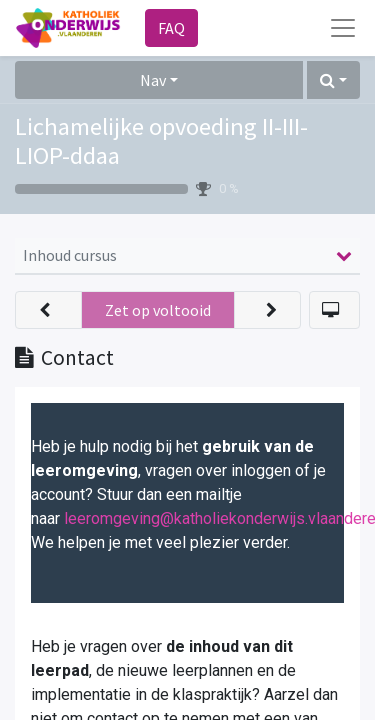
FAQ (171, 28)
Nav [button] (153, 80)
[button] (333, 80)
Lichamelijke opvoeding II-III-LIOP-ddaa (161, 141)
